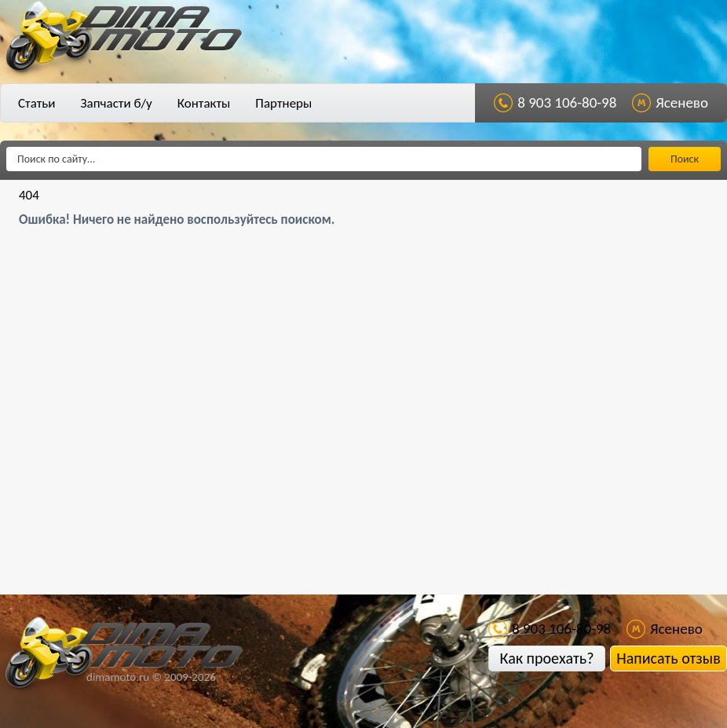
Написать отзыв (668, 658)
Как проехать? (546, 658)
